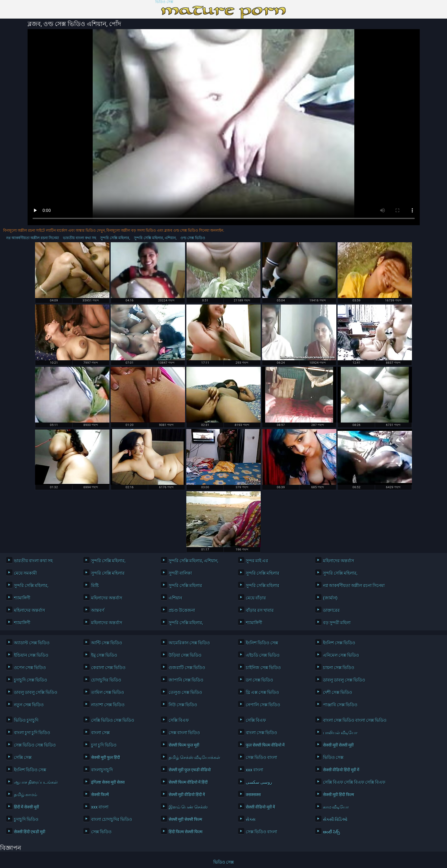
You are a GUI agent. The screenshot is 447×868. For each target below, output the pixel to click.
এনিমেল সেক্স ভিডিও (341, 655)
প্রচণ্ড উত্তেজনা (182, 610)
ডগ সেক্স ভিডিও (259, 680)
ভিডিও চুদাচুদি (26, 720)
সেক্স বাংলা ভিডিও (184, 733)
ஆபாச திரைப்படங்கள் (36, 782)
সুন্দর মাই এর (257, 561)
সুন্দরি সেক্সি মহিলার (108, 573)
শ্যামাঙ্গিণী (22, 598)
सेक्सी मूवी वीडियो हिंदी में (187, 795)
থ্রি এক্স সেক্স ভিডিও (262, 692)
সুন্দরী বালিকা (180, 573)
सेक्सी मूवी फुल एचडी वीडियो (190, 770)
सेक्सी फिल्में (100, 795)
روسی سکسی (259, 782)
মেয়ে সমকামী (25, 573)
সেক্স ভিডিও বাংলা (261, 757)
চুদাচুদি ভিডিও (26, 819)
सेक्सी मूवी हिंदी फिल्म (339, 795)
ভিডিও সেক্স (164, 2)
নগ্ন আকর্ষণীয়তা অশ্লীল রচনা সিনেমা (33, 238)
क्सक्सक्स (253, 795)
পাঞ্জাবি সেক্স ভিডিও (340, 705)
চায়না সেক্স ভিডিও (339, 668)
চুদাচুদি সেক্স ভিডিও (31, 680)
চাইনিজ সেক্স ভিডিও (263, 668)
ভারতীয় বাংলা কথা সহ (80, 238)
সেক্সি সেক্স (23, 757)
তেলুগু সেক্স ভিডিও (185, 692)
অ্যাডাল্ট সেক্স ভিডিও (32, 643)
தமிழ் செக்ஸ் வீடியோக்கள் (195, 757)
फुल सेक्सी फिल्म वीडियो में (265, 745)
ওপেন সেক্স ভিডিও (30, 668)
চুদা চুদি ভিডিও (104, 745)
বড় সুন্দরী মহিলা (337, 623)
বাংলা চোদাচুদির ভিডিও (112, 819)
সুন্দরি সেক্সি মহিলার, (115, 238)
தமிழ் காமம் (26, 795)
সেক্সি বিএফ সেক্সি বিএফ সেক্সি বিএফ (353, 782)
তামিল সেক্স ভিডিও (108, 692)
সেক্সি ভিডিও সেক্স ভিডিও (113, 720)
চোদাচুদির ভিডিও (106, 680)
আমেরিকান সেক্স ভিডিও (189, 643)
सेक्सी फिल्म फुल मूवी (184, 745)
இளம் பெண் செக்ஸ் (188, 807)
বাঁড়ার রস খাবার (260, 610)
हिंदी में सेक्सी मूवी (27, 807)
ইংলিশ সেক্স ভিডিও (339, 643)
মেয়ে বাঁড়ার (256, 598)
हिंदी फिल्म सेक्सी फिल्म (186, 832)
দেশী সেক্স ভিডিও (338, 692)
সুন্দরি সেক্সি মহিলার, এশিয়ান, (155, 238)
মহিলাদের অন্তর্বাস (339, 561)
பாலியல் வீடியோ (340, 733)
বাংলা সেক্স (100, 733)
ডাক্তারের (331, 610)
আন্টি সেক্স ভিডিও (107, 643)
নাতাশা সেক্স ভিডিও (108, 705)
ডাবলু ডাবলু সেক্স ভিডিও (344, 680)
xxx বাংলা (254, 770)
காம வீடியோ (336, 807)
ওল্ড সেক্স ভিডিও (193, 238)
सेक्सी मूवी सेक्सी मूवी (338, 745)
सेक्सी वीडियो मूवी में (260, 807)
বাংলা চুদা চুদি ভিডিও (32, 733)
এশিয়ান (175, 598)
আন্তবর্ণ (98, 610)
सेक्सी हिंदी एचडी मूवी (30, 832)
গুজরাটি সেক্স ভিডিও (187, 668)
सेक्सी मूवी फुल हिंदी (106, 757)
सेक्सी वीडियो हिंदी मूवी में (341, 770)
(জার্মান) (330, 598)
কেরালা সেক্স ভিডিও (108, 668)
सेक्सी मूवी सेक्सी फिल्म (185, 819)
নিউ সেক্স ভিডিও (183, 705)
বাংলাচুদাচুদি (102, 770)
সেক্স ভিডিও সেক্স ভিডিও (35, 745)
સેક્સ (251, 819)
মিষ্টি (95, 585)
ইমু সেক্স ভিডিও (104, 655)
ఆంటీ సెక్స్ (332, 832)
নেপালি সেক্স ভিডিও (263, 705)
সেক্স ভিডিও (101, 832)
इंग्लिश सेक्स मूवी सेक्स (108, 782)
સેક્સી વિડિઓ (335, 819)
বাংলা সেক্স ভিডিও (261, 733)
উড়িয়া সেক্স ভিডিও (185, 655)
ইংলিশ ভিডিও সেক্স (262, 643)
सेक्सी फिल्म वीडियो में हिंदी (188, 782)
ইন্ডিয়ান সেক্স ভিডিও (31, 655)
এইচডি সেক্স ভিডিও (263, 655)
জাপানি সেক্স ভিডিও (186, 680)
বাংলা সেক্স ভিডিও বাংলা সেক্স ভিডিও (353, 720)
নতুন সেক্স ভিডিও (29, 705)
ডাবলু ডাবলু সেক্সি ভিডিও (36, 692)
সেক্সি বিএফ (179, 720)
